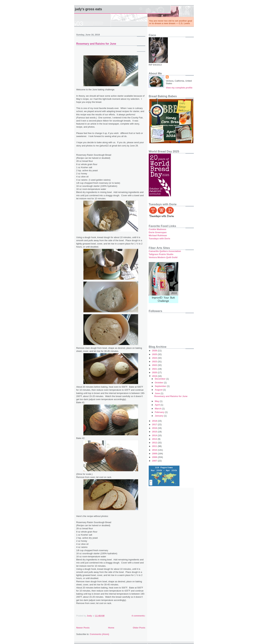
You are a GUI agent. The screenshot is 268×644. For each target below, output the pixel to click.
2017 (155, 424)
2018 (155, 421)
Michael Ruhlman (158, 235)
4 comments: (138, 616)
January (159, 416)
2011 (155, 446)
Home (111, 628)
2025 (155, 354)
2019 (155, 376)
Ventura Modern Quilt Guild (163, 257)
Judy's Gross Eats (88, 9)
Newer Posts (83, 628)
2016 (155, 428)
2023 (155, 362)
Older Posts (139, 628)
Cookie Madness (158, 229)
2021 (155, 369)
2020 (155, 372)
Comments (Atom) (100, 634)
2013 (155, 439)
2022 (155, 365)
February (160, 412)
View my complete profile (179, 88)
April (158, 405)
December (160, 379)
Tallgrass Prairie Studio (161, 254)
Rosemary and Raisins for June (96, 44)
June (158, 393)
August (159, 390)
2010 (155, 450)
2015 (155, 432)
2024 (155, 358)
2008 (155, 457)
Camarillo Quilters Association (165, 251)
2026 (155, 351)
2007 (155, 461)
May (157, 401)
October (159, 383)
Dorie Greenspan (158, 232)
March (158, 409)
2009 (155, 454)
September (161, 386)
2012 (155, 443)
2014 (155, 435)
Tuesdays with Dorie (159, 239)
